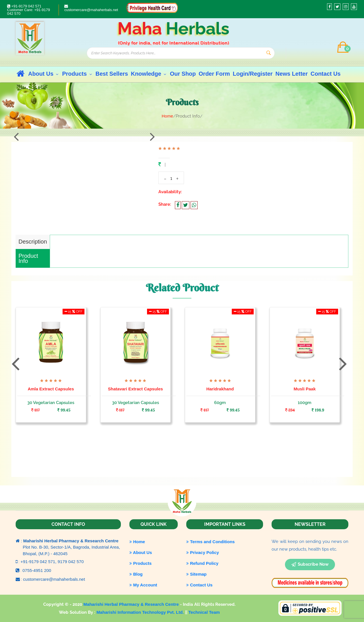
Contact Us (326, 74)
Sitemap (197, 574)
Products (77, 74)
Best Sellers (112, 74)
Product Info (28, 258)
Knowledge (149, 74)
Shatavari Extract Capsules (136, 389)
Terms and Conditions (210, 542)
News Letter (292, 74)
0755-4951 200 (37, 570)
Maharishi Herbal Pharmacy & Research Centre (132, 604)
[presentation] (16, 137)
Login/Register (253, 74)
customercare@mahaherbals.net (91, 8)
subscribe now (310, 565)
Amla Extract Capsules (51, 389)
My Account (143, 585)
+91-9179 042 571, (39, 562)
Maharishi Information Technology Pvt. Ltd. (141, 612)
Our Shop (183, 74)
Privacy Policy (203, 552)
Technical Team (204, 612)
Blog (136, 574)
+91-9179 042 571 (24, 6)
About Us (44, 74)
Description (33, 242)
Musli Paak (305, 389)
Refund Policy (202, 563)
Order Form (214, 74)
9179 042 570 (71, 562)
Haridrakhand (220, 389)
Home (167, 116)
